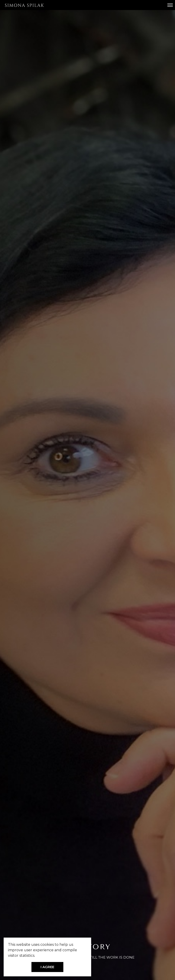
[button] (37, 956)
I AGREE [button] (47, 967)
